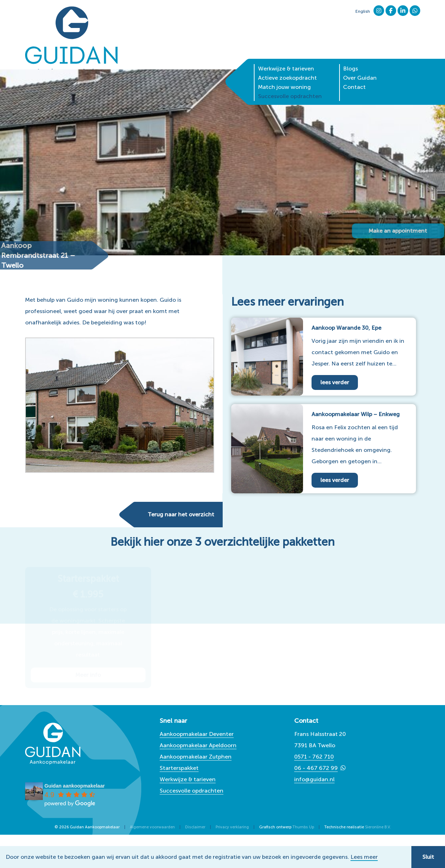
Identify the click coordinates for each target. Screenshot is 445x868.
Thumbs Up (303, 827)
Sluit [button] (428, 857)
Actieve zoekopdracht (287, 65)
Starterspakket (179, 768)
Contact (354, 75)
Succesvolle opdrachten (290, 84)
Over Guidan (360, 65)
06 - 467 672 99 (316, 768)
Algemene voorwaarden (152, 827)
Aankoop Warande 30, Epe (346, 328)
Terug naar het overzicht (181, 514)
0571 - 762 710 (314, 757)
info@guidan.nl (314, 779)
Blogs (350, 56)
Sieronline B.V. (378, 827)
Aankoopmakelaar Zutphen (196, 757)
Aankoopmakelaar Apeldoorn (198, 745)
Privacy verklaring (232, 827)
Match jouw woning (284, 75)
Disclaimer (195, 827)
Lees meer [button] (364, 857)
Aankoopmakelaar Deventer (197, 734)
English (363, 11)
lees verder (335, 382)
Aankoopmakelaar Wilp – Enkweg (356, 414)
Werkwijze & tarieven (286, 56)
